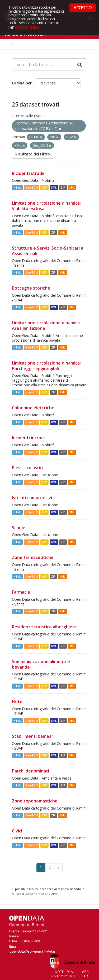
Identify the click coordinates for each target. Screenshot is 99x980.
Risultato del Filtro (33, 154)
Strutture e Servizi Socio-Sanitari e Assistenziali (48, 251)
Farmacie (21, 592)
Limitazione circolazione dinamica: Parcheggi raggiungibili (46, 366)
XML (72, 188)
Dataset (25, 43)
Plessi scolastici (28, 468)
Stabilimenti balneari (33, 736)
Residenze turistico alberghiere (44, 627)
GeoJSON (32, 188)
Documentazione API (40, 894)
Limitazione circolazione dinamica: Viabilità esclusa (46, 206)
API (14, 894)
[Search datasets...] (43, 64)
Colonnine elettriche (33, 408)
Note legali (65, 972)
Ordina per (22, 83)
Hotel (18, 701)
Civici (17, 831)
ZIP (63, 188)
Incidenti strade (28, 173)
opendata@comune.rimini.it (32, 951)
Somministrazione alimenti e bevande (41, 664)
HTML (17, 188)
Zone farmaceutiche (33, 557)
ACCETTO (83, 8)
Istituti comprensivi (32, 498)
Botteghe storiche (31, 288)
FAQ (85, 976)
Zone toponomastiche (35, 801)
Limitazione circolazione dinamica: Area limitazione (46, 325)
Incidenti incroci (28, 438)
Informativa (27, 27)
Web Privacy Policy (69, 974)
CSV (44, 188)
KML (54, 188)
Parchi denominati (30, 771)
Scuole (19, 528)
